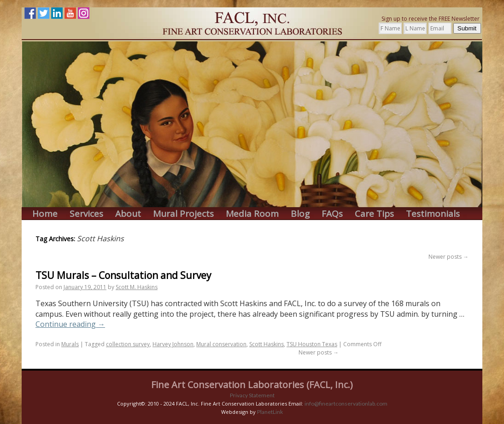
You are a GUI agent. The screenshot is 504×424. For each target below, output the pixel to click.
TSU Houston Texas (312, 344)
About (128, 214)
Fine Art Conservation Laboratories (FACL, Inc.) (252, 385)
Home (45, 214)
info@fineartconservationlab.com (346, 404)
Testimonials (433, 214)
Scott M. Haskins (137, 287)
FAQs (332, 214)
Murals (70, 344)
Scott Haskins (267, 344)
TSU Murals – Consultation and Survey (123, 275)
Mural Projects (183, 214)
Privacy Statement (252, 395)
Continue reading (70, 324)
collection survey (128, 344)
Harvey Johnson (173, 344)
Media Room (252, 214)
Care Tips (374, 214)
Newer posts (448, 257)
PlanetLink (270, 412)
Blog (300, 214)
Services (86, 214)
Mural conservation (221, 344)
